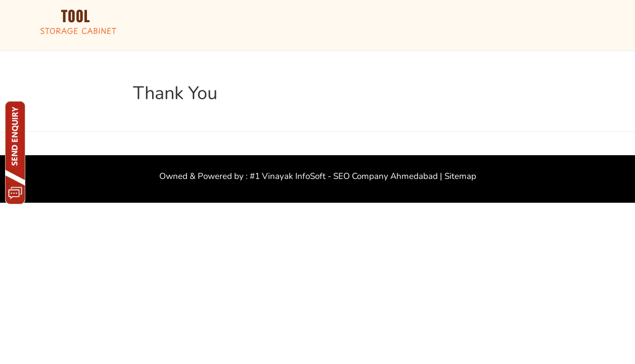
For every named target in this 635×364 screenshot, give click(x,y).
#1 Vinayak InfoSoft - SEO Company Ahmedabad (344, 176)
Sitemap (460, 176)
